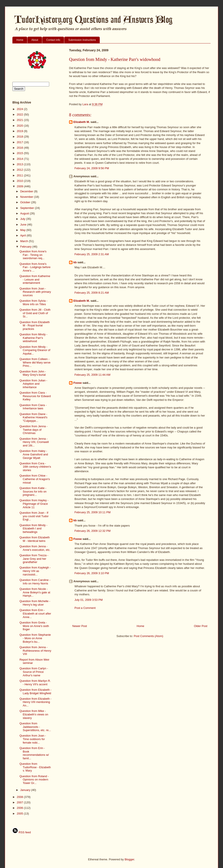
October (26, 202)
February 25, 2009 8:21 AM (92, 293)
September (28, 208)
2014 (20, 159)
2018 (20, 137)
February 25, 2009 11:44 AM (92, 375)
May (23, 230)
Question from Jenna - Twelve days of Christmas (33, 430)
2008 (20, 797)
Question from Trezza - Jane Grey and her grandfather (34, 559)
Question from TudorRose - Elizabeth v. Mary (35, 767)
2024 (20, 109)
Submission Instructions (82, 40)
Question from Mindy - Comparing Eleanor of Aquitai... (35, 350)
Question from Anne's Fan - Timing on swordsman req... (33, 255)
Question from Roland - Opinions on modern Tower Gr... (34, 780)
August (25, 213)
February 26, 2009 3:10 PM (92, 573)
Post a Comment (85, 608)
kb (75, 262)
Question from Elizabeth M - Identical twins (35, 539)
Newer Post (80, 626)
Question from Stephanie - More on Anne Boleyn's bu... (35, 638)
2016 (20, 148)
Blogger (129, 859)
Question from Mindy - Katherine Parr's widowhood (33, 338)
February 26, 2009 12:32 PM (93, 531)
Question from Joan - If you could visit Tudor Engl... (34, 516)
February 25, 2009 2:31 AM (92, 254)
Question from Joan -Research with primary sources (35, 292)
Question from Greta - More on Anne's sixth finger (34, 626)
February (26, 247)
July (23, 219)
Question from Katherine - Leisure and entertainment (35, 279)
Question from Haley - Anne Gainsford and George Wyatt (34, 454)
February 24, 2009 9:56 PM (92, 168)
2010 (20, 181)
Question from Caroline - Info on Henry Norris (35, 582)
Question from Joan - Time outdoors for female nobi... (33, 739)
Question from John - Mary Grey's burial (33, 373)
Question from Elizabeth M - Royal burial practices (35, 325)
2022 (20, 115)
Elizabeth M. (82, 122)
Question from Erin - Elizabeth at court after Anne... (35, 613)
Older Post (201, 626)
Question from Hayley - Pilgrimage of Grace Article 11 (34, 504)
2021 (20, 120)
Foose (78, 383)
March (25, 241)
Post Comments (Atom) (148, 636)
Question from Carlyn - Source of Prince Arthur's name (34, 672)
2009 (20, 186)
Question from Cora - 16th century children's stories (35, 467)
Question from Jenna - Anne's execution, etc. (35, 548)
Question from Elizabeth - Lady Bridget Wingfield (35, 691)
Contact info (53, 40)
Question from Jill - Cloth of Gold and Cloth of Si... (35, 313)
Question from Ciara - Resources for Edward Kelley (35, 396)
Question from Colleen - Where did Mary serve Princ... (35, 362)
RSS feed (22, 832)
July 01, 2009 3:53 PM (89, 600)
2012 (20, 170)
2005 (20, 814)
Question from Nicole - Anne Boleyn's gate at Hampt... (35, 592)
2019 (20, 131)
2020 (20, 126)
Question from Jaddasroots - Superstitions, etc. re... (35, 727)
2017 (20, 142)
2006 (20, 808)
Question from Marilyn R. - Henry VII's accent (35, 683)
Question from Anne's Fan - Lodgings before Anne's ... (35, 267)
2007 (20, 802)
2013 (20, 164)
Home (20, 40)
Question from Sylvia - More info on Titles (33, 302)
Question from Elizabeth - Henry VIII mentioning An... (35, 702)
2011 (20, 175)
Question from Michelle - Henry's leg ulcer (35, 603)
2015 (20, 153)
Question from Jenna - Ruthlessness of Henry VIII (35, 651)
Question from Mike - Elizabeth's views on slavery (34, 714)
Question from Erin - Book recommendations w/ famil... (34, 753)
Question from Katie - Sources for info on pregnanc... (33, 491)
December (27, 191)
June (24, 225)
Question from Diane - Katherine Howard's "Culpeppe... (33, 417)
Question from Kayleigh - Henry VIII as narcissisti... (35, 571)
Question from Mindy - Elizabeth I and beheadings (33, 529)
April (24, 235)
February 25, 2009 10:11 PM (93, 512)
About (35, 40)
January (26, 790)
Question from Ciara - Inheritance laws (33, 407)
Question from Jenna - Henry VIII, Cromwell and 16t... (34, 442)
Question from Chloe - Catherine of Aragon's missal (35, 479)
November (27, 197)
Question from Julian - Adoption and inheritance (33, 384)
